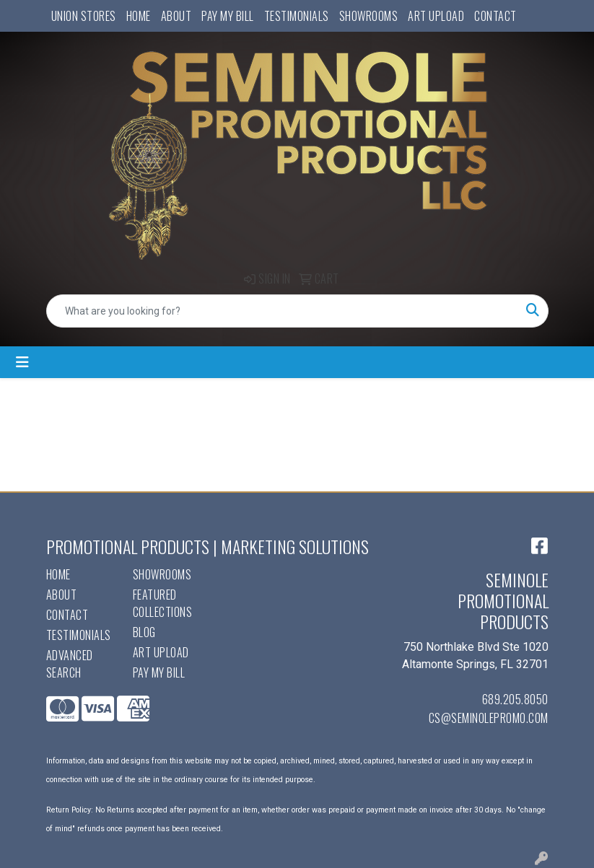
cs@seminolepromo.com (489, 718)
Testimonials (297, 16)
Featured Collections (163, 603)
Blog (144, 632)
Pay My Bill (228, 16)
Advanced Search (70, 664)
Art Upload (436, 16)
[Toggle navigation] (22, 362)
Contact (495, 16)
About (176, 16)
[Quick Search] (282, 311)
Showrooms (369, 16)
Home (139, 16)
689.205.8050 (515, 699)
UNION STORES (84, 16)
